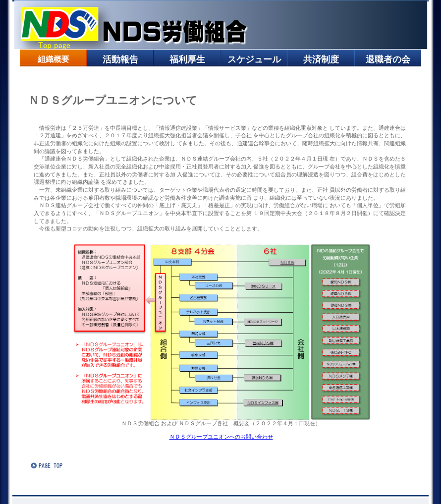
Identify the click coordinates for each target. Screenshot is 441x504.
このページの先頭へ (60, 466)
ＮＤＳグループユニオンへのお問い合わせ (221, 437)
